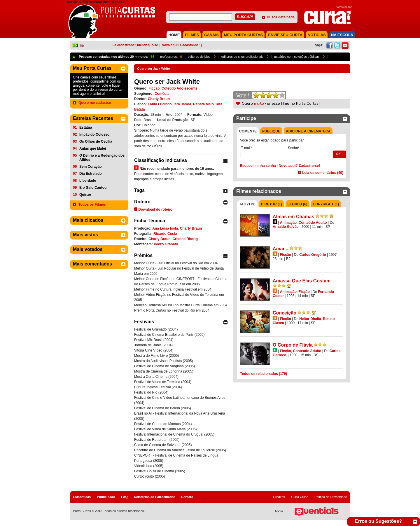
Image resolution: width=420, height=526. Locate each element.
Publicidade (106, 497)
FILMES (192, 35)
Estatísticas (82, 497)
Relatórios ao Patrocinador (154, 497)
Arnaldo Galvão (286, 227)
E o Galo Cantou (93, 188)
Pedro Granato (166, 244)
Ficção (154, 88)
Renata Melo (203, 104)
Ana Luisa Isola (165, 228)
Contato (187, 497)
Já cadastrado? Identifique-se (135, 45)
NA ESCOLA (342, 35)
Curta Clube (300, 497)
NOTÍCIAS (317, 35)
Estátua (86, 127)
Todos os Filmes (92, 205)
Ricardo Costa (165, 234)
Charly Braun (159, 99)
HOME (174, 35)
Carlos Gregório (313, 255)
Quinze (85, 195)
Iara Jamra (182, 104)
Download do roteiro (155, 209)
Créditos (279, 497)
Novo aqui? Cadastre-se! (181, 45)
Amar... (280, 249)
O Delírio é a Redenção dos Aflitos (102, 158)
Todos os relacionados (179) (264, 374)
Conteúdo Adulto (313, 223)
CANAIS (211, 35)
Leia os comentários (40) (323, 173)
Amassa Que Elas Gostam (302, 281)
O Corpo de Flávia (293, 345)
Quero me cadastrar (95, 103)
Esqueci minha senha (258, 166)
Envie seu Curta (285, 35)
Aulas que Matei (93, 148)
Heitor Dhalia (310, 319)
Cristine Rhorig (185, 239)
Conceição (285, 313)
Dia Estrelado (91, 174)
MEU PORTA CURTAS (243, 35)
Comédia (162, 94)
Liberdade (88, 181)
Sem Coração (91, 167)
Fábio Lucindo (160, 104)
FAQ (124, 497)
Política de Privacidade (331, 497)
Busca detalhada (281, 17)
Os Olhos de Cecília (96, 141)
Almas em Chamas (293, 217)
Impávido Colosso (94, 134)
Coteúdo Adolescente (180, 88)
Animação (288, 223)
